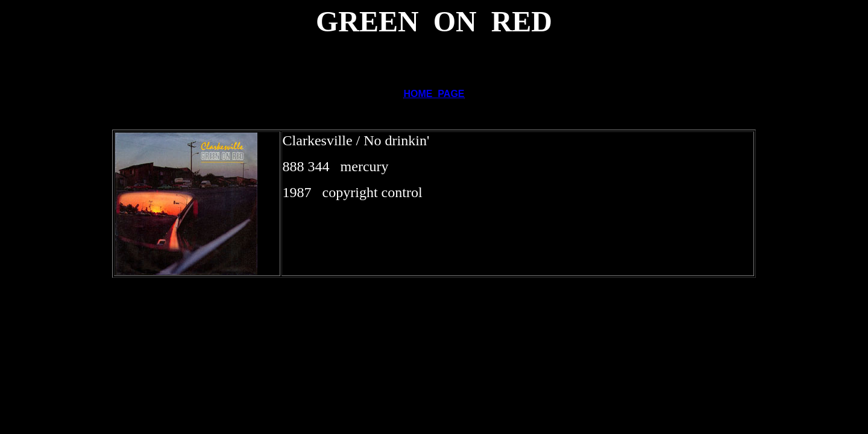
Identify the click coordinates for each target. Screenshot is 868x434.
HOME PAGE (434, 94)
